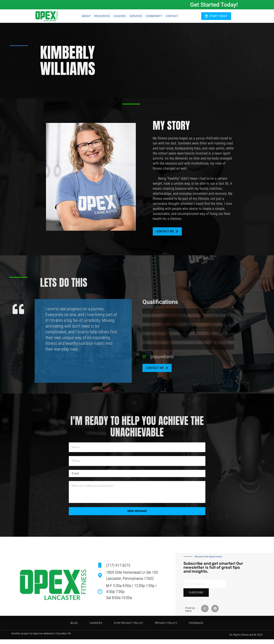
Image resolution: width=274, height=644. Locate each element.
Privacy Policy (174, 628)
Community (154, 16)
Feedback (212, 628)
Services (136, 16)
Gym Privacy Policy (129, 628)
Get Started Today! (214, 5)
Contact (172, 16)
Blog (59, 628)
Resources (102, 16)
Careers (88, 628)
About (86, 16)
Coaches (120, 16)
